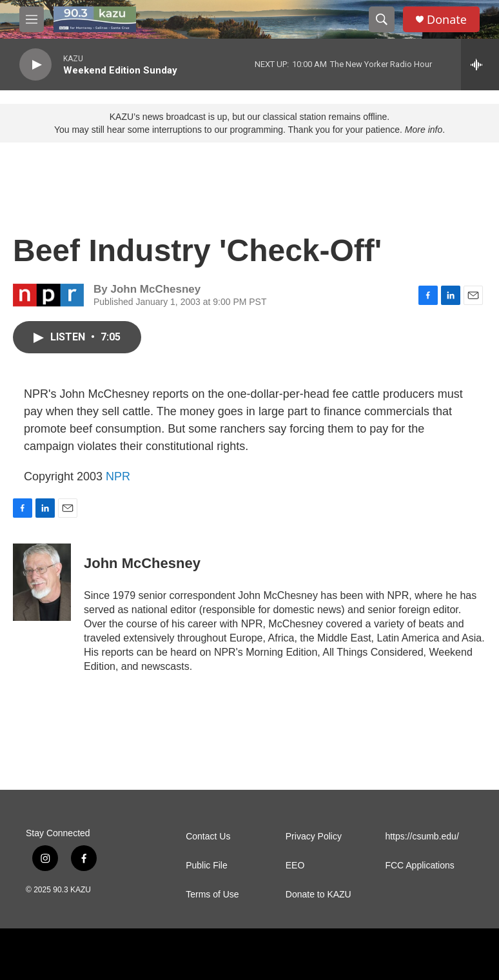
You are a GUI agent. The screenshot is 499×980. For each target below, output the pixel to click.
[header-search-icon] (382, 19)
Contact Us (208, 837)
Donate (447, 20)
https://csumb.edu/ (422, 837)
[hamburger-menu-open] (32, 19)
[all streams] (480, 64)
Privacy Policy (314, 837)
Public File (207, 866)
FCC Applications (419, 866)
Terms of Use (212, 895)
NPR (118, 476)
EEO (295, 866)
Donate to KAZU (318, 895)
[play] (35, 65)
